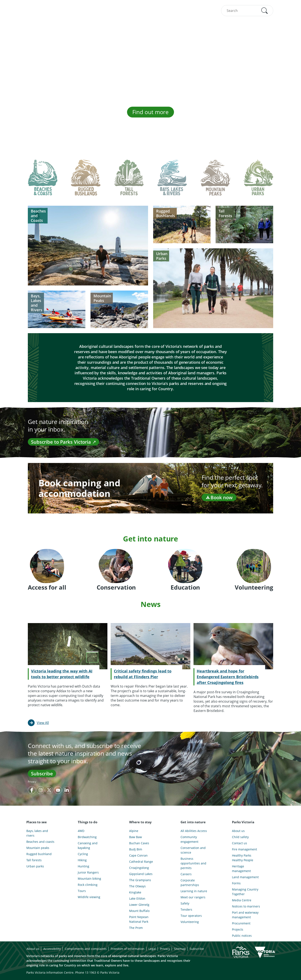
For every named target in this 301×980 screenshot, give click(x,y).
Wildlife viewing (89, 897)
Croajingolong (139, 868)
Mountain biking (89, 879)
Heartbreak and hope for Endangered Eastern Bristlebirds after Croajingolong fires (228, 677)
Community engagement (189, 839)
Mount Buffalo (139, 911)
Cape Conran (138, 855)
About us (238, 831)
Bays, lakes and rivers (37, 833)
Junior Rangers (88, 872)
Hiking (82, 860)
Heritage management (241, 869)
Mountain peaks (38, 848)
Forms (236, 883)
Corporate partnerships (190, 883)
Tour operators (191, 916)
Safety (185, 903)
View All (43, 723)
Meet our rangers (193, 897)
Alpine (134, 831)
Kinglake (135, 892)
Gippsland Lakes (141, 874)
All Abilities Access (194, 831)
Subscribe (42, 773)
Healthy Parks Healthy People (243, 858)
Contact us (240, 843)
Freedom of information (128, 949)
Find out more (151, 112)
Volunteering (190, 922)
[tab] (43, 181)
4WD (81, 831)
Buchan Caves (139, 843)
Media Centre (242, 900)
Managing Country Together (245, 892)
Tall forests (34, 860)
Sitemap (180, 949)
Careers (186, 874)
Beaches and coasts (40, 842)
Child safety (240, 837)
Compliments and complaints (86, 949)
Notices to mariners (246, 906)
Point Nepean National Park (139, 919)
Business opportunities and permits (193, 863)
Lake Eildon (137, 898)
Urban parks (35, 866)
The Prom (136, 928)
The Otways (137, 886)
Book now (219, 497)
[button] (264, 11)
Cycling (83, 854)
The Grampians (140, 880)
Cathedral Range (141, 862)
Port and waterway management (245, 915)
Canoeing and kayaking (88, 845)
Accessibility (52, 949)
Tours (82, 891)
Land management (245, 877)
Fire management (244, 849)
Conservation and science (193, 850)
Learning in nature (194, 891)
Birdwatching (87, 837)
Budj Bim (136, 849)
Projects (238, 929)
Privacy (32, 782)
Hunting (83, 866)
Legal (152, 949)
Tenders (186, 909)
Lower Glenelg (139, 905)
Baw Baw (136, 837)
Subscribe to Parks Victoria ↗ (64, 442)
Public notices (242, 936)
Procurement (241, 923)
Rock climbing (88, 885)
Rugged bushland (39, 854)
